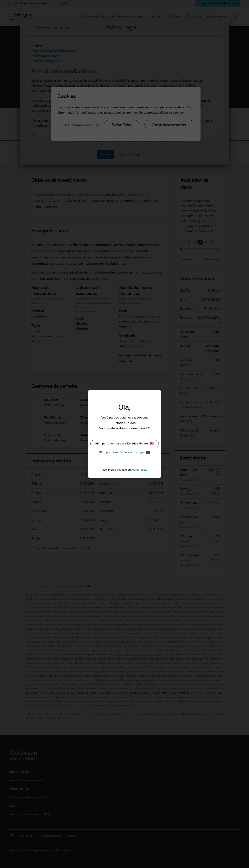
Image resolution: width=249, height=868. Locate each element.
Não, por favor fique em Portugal (124, 452)
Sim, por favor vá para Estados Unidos (125, 444)
